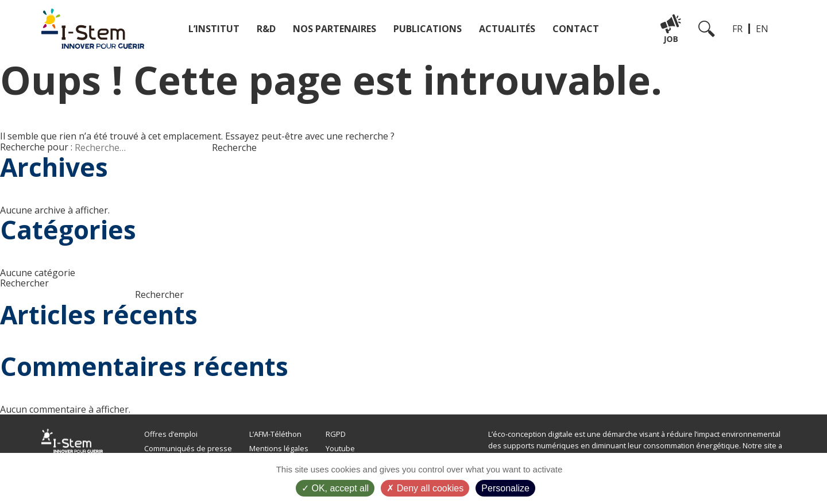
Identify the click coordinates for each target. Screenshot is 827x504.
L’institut (214, 29)
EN (762, 29)
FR (737, 29)
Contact (576, 29)
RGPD (336, 434)
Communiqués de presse (188, 448)
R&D (266, 29)
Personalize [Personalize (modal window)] (505, 488)
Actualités (507, 29)
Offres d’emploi (171, 434)
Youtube (340, 448)
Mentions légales (279, 448)
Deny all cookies (425, 488)
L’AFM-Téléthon (275, 434)
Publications (428, 29)
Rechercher (24, 283)
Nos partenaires (335, 29)
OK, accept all (335, 488)
